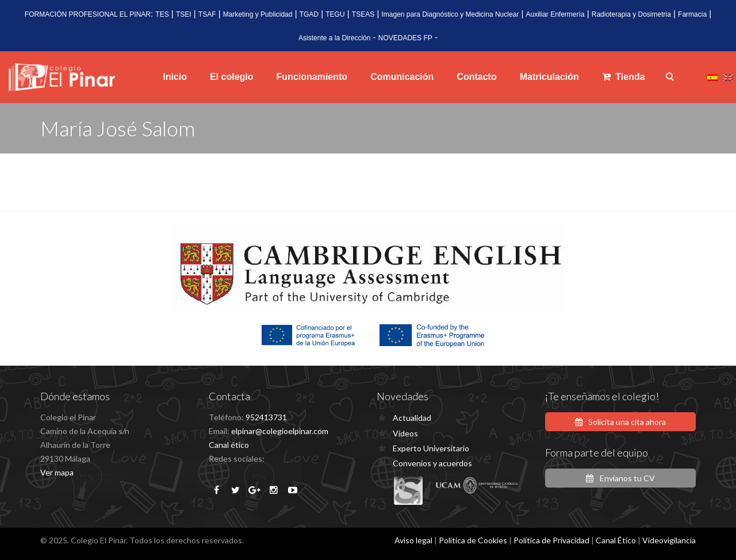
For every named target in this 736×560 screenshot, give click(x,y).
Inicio (175, 77)
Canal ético (229, 445)
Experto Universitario (431, 448)
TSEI (184, 14)
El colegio (232, 77)
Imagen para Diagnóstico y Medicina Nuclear (450, 14)
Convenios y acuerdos (432, 463)
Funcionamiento (312, 77)
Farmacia (692, 14)
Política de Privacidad (551, 540)
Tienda (624, 77)
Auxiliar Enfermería (555, 14)
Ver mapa (57, 472)
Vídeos (405, 433)
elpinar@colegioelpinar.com (280, 431)
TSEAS (363, 14)
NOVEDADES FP (405, 38)
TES (162, 14)
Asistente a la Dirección (334, 38)
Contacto (476, 77)
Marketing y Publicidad (258, 14)
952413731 (266, 417)
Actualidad (412, 418)
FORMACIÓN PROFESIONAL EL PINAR (88, 14)
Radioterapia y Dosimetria (631, 14)
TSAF (207, 14)
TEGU (335, 14)
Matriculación (549, 77)
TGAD (309, 14)
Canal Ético (616, 540)
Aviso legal (413, 540)
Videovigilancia (669, 540)
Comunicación (402, 77)
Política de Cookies (473, 540)
